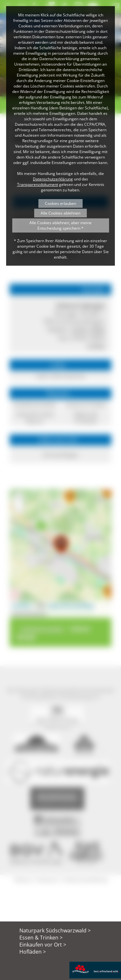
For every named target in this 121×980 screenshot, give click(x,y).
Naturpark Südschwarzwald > (55, 930)
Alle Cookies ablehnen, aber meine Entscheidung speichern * (60, 225)
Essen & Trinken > (41, 938)
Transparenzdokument (38, 184)
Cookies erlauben (60, 203)
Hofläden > (33, 952)
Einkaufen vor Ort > (43, 945)
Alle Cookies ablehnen (60, 213)
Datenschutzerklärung (53, 179)
